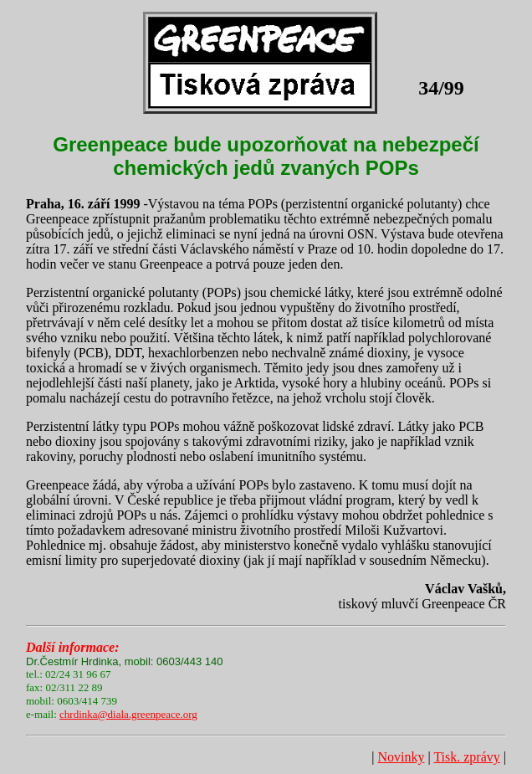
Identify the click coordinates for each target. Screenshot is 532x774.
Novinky (401, 757)
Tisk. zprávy (466, 757)
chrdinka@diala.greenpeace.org (128, 714)
